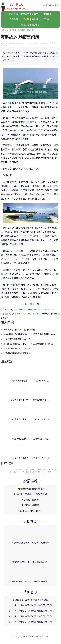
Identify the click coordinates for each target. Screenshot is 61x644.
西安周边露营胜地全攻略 (44, 334)
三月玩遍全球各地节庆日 (44, 344)
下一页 (36, 304)
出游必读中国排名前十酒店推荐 (17, 339)
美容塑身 (36, 14)
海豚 (54, 43)
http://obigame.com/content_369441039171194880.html (32, 309)
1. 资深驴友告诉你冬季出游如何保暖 (30, 600)
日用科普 (14, 19)
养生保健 (36, 19)
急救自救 (25, 25)
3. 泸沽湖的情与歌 (30, 500)
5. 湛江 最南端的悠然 (30, 511)
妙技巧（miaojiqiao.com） (21, 314)
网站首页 (14, 14)
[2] (27, 304)
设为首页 (56, 5)
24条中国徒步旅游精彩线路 (15, 334)
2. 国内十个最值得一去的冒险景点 (30, 494)
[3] (30, 304)
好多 (49, 43)
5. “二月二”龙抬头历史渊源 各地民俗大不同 (30, 622)
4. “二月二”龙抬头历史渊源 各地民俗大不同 (30, 616)
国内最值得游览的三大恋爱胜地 (17, 348)
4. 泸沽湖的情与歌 (30, 505)
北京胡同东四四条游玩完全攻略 (17, 353)
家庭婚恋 (36, 25)
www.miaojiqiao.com (40, 636)
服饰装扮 (47, 14)
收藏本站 (47, 5)
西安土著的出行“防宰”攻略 (15, 344)
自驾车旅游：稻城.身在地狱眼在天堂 (19, 330)
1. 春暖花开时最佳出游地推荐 (30, 489)
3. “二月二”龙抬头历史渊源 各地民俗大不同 (30, 611)
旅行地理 (25, 19)
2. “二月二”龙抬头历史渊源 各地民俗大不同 (30, 605)
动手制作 (47, 19)
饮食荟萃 (25, 14)
